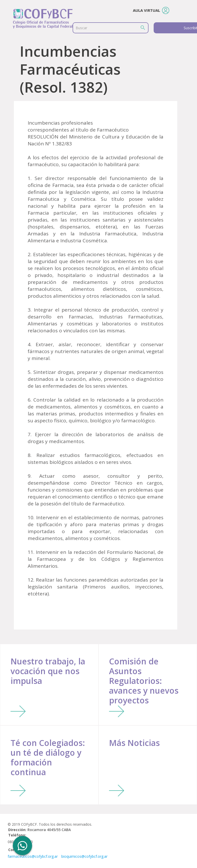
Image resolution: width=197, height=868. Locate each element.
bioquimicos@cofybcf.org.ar (84, 856)
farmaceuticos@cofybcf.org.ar (33, 856)
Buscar (81, 28)
